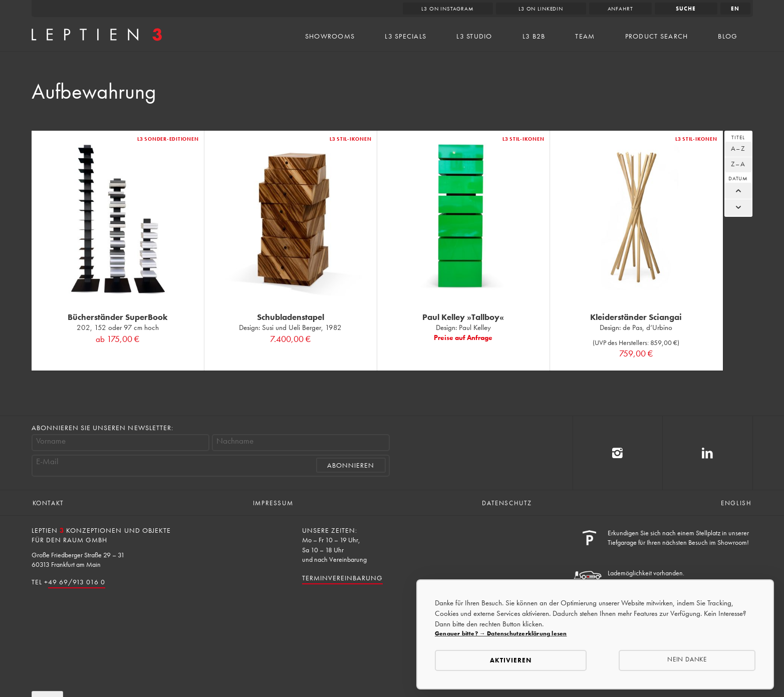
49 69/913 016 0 (77, 582)
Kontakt (48, 503)
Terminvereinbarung (343, 578)
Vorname (51, 441)
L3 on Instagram (448, 9)
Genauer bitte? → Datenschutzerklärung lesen (501, 633)
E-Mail (47, 461)
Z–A (738, 164)
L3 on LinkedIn (541, 9)
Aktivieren (511, 660)
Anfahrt (620, 9)
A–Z (738, 148)
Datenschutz (507, 503)
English (736, 503)
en (735, 9)
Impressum (273, 503)
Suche (686, 9)
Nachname (235, 441)
